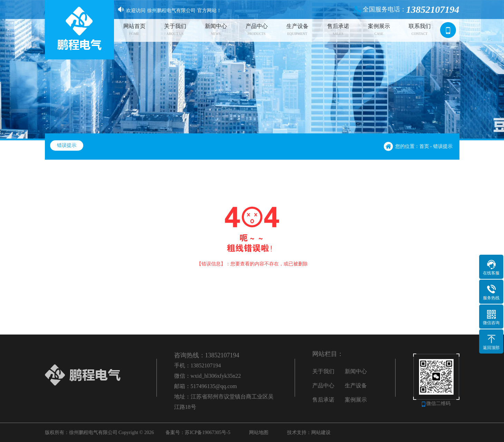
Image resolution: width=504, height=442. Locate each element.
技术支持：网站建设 (309, 432)
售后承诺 (323, 400)
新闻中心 (356, 371)
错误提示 (67, 145)
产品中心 (323, 385)
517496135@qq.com (214, 386)
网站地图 (259, 432)
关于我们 (323, 371)
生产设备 (356, 385)
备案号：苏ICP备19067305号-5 (198, 432)
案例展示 (356, 400)
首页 (424, 146)
